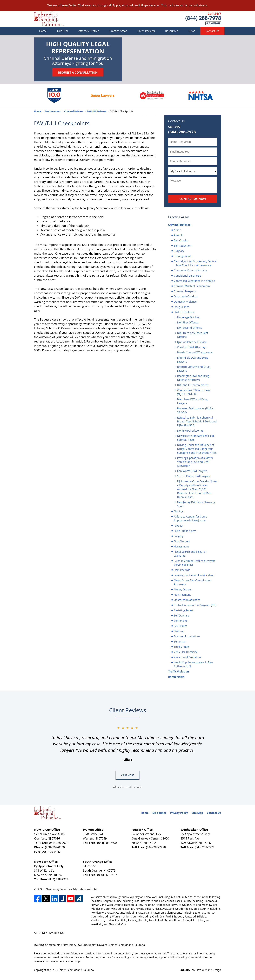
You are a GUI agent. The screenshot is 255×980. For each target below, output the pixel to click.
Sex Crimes (181, 626)
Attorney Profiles (89, 31)
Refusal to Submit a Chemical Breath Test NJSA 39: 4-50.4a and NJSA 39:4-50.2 (197, 421)
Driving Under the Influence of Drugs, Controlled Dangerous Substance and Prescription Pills (197, 449)
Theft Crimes (182, 647)
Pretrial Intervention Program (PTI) (195, 605)
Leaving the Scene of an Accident (194, 575)
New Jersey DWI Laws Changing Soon (196, 504)
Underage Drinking (189, 317)
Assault (178, 235)
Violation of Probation (187, 657)
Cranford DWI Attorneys (192, 347)
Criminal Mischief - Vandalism (192, 286)
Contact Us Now (193, 199)
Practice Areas (118, 31)
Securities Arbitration (73, 889)
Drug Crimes (182, 307)
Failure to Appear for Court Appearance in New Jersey (190, 518)
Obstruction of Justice (187, 600)
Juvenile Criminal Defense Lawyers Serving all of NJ (195, 563)
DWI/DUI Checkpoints (190, 431)
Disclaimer (159, 813)
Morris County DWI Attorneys (195, 352)
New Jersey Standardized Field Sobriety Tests (195, 438)
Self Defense (181, 616)
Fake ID (178, 526)
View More (128, 775)
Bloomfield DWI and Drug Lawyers (193, 360)
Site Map (197, 813)
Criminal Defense (179, 225)
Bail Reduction (183, 246)
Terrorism (180, 642)
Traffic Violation (179, 672)
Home (43, 31)
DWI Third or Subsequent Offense (193, 335)
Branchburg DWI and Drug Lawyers (193, 369)
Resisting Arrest (184, 610)
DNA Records (182, 570)
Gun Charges (182, 541)
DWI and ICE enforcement (193, 385)
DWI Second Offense (190, 328)
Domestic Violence (185, 302)
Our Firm (63, 31)
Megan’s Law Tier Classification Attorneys (193, 582)
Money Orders (183, 589)
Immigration (176, 677)
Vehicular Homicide (186, 652)
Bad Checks (181, 240)
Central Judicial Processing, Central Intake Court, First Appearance (195, 263)
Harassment (181, 546)
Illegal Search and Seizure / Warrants (190, 554)
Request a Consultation (78, 72)
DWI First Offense (188, 322)
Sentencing (181, 621)
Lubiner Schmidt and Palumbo (75, 970)
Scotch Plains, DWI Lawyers (194, 476)
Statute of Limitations (187, 636)
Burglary (179, 251)
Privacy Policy (179, 813)
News (192, 31)
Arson (178, 230)
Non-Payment (182, 595)
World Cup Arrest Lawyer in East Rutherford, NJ (194, 664)
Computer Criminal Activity (190, 270)
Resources (172, 31)
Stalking (179, 631)
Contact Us (212, 31)
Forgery (179, 536)
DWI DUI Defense (184, 312)
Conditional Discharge (187, 276)
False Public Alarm (185, 531)
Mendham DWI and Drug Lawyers (192, 401)
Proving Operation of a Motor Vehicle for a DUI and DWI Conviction (195, 462)
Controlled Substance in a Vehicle (194, 281)
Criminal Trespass (185, 291)
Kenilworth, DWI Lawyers (192, 471)
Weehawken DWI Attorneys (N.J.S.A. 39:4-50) (194, 392)
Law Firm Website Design (201, 970)
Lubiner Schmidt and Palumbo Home (49, 19)
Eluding (178, 511)
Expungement (182, 256)
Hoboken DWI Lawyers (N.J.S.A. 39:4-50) (196, 410)
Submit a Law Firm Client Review (128, 787)
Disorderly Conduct (186, 296)
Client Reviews (146, 31)
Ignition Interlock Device (192, 342)
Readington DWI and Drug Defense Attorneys (193, 378)
